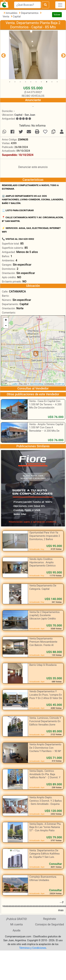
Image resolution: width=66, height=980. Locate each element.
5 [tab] (31, 82)
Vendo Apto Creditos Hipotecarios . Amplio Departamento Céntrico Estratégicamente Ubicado (44, 564)
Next (62, 55)
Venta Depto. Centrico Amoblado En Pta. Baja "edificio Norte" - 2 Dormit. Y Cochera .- (45, 776)
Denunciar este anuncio (33, 167)
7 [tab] (41, 82)
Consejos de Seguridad (49, 924)
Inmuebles (12, 13)
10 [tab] (57, 82)
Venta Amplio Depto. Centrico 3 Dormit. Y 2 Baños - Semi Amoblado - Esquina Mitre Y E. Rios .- (46, 802)
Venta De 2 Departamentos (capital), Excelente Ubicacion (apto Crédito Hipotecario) (45, 617)
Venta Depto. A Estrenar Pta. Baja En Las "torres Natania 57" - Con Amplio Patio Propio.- (45, 829)
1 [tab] (10, 82)
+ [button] (6, 320)
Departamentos (30, 13)
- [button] (6, 326)
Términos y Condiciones (33, 948)
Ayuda (17, 930)
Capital (17, 17)
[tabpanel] (33, 55)
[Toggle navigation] (60, 5)
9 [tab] (52, 82)
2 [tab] (15, 82)
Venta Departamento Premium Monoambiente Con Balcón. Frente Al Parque (43, 644)
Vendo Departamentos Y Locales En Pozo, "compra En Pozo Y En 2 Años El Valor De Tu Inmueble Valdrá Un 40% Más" (46, 698)
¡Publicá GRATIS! (17, 919)
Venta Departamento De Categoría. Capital (43, 587)
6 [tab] (36, 82)
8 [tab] (47, 82)
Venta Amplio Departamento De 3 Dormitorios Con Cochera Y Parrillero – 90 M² (45, 748)
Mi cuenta (17, 924)
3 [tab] (20, 82)
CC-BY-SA (60, 384)
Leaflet (15, 384)
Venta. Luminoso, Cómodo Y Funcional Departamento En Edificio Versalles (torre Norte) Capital (45, 723)
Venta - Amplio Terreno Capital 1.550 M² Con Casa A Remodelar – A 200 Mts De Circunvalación (46, 429)
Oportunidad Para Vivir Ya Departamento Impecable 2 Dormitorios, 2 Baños (45, 536)
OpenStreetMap (36, 384)
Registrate (49, 919)
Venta (6, 17)
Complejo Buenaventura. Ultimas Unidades (43, 879)
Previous (3, 55)
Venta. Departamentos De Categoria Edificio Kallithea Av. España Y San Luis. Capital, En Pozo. (45, 855)
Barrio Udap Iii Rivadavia (43, 665)
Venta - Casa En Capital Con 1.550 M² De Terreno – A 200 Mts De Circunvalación (45, 404)
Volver (57, 15)
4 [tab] (26, 82)
